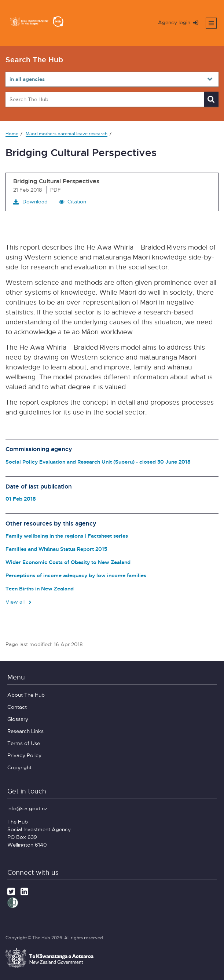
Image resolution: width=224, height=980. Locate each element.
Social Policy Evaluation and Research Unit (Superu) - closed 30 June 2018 (98, 462)
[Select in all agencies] (112, 79)
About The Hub (26, 695)
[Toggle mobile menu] (211, 23)
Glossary (18, 719)
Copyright (19, 767)
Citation (77, 201)
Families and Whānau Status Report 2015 (56, 549)
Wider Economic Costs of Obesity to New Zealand (68, 562)
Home (12, 134)
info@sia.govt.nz (27, 808)
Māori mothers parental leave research (67, 134)
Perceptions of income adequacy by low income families (76, 575)
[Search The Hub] (112, 99)
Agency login (178, 22)
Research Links (25, 731)
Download (30, 202)
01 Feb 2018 (21, 499)
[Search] (211, 99)
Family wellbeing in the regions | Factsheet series (67, 536)
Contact (17, 707)
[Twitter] (11, 891)
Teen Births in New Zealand (40, 588)
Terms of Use (24, 743)
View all (19, 602)
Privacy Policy (24, 755)
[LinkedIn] (24, 891)
